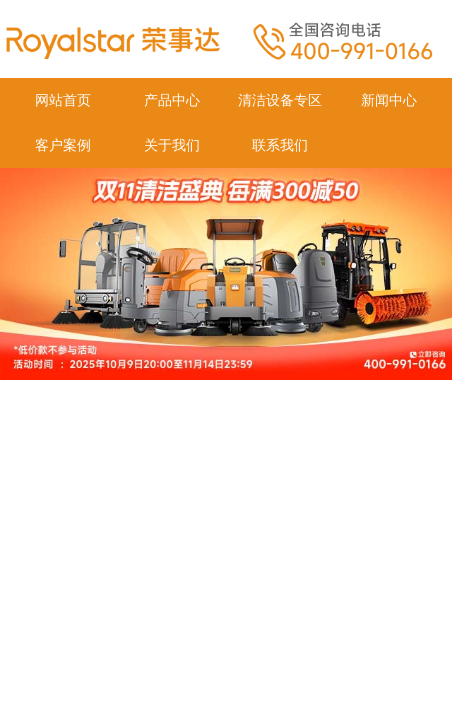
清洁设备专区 (280, 100)
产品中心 (172, 100)
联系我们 (280, 145)
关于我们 (172, 145)
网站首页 (63, 100)
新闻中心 (389, 100)
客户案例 (63, 145)
